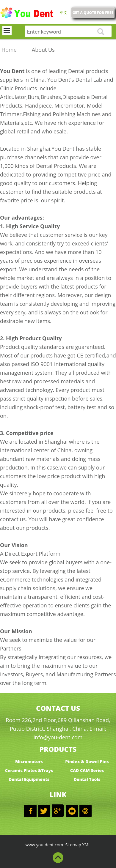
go (101, 32)
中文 (64, 13)
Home (9, 50)
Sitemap (73, 845)
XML (86, 845)
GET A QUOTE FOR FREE (93, 13)
